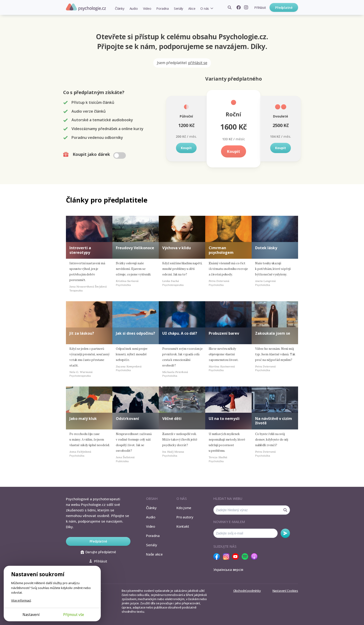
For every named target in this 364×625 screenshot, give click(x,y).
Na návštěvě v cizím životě (274, 421)
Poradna (162, 8)
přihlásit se (198, 63)
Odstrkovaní (127, 419)
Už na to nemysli (224, 419)
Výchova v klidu (177, 248)
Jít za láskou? (82, 333)
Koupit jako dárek (95, 154)
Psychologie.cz (86, 7)
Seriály (179, 8)
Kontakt (183, 526)
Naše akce (154, 554)
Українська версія (228, 569)
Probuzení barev (224, 333)
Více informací (21, 600)
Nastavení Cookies (285, 591)
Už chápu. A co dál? (180, 333)
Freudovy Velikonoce (135, 248)
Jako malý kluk (83, 419)
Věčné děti (172, 419)
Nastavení (31, 615)
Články (120, 8)
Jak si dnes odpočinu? (135, 333)
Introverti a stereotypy (80, 250)
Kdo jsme (184, 508)
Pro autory (185, 517)
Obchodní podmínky (247, 591)
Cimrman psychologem (221, 250)
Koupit (186, 148)
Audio (134, 8)
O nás (205, 8)
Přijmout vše (74, 615)
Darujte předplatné (98, 552)
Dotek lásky (266, 248)
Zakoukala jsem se (273, 333)
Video (147, 8)
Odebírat (285, 533)
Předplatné (284, 8)
